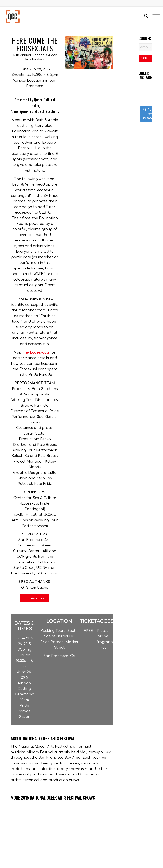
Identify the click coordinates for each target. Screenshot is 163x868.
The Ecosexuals (36, 352)
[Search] (144, 16)
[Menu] (154, 16)
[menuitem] (144, 16)
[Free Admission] (35, 598)
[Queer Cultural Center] (13, 16)
